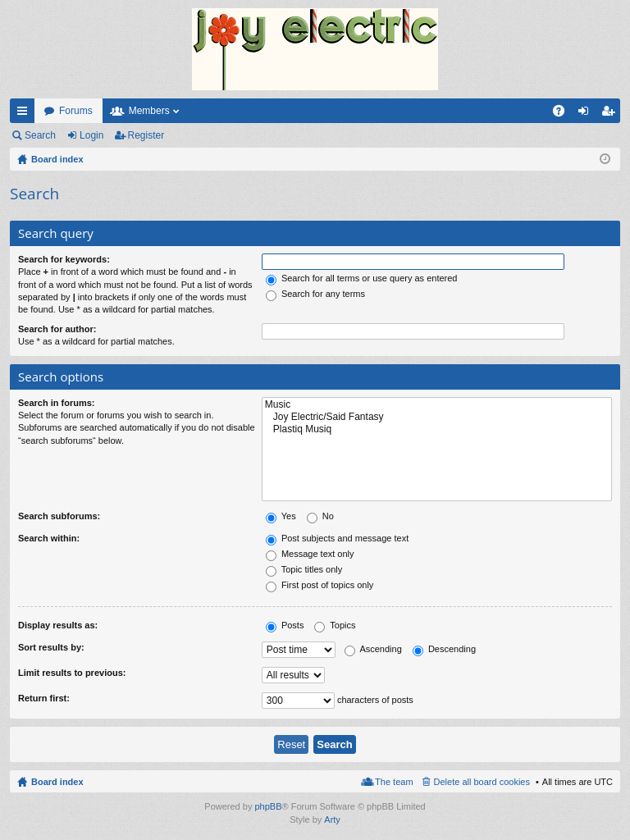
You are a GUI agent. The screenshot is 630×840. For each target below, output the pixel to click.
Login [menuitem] (587, 114)
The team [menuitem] (394, 782)
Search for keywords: (64, 259)
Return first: (44, 698)
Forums (76, 111)
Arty (332, 819)
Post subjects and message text (337, 538)
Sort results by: (51, 647)
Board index (57, 782)
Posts (285, 625)
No (320, 516)
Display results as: (58, 625)
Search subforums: (59, 516)
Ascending (373, 649)
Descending (444, 649)
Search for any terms (315, 294)
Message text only (310, 554)
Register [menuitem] (612, 114)
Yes (281, 516)
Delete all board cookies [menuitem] (482, 782)
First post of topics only (320, 585)
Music (437, 405)
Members (149, 111)
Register (146, 135)
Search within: (49, 538)
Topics (335, 625)
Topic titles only (304, 569)
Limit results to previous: (72, 673)
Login (91, 135)
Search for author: (57, 329)
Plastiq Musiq (437, 429)
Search (40, 135)
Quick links (25, 114)
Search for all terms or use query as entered (362, 278)
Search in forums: (57, 403)
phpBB (268, 806)
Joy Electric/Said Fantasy (437, 417)
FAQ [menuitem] (564, 114)
